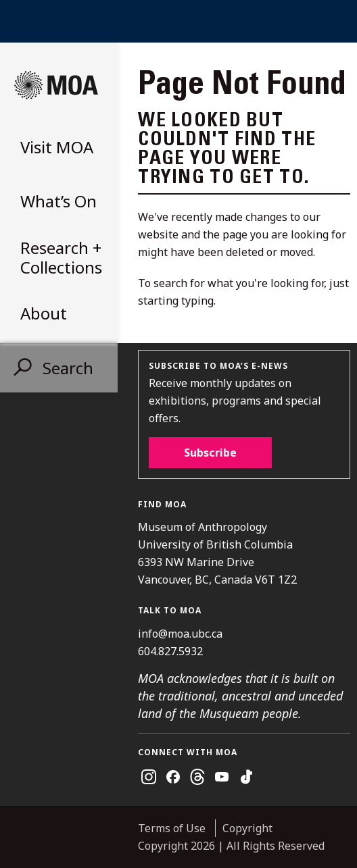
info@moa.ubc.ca (180, 634)
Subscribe (210, 453)
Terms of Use (172, 828)
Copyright (247, 828)
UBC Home (178, 21)
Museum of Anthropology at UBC (56, 85)
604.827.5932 (170, 651)
